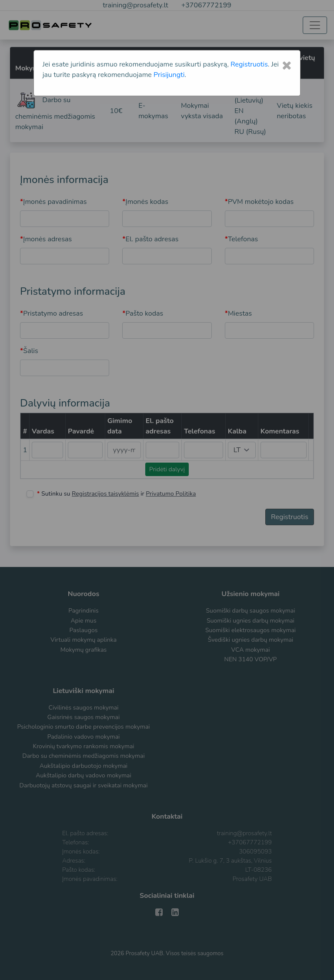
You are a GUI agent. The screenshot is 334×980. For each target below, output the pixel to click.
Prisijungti (169, 75)
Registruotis (249, 64)
